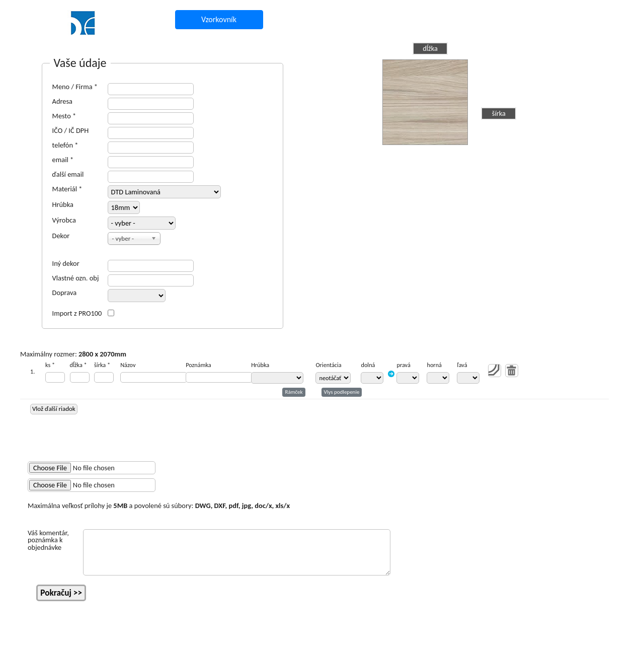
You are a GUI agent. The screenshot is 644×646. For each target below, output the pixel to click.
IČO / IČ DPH (71, 130)
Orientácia (328, 365)
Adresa (62, 101)
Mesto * (64, 116)
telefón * (65, 145)
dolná (368, 365)
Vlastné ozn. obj (76, 278)
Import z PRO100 (77, 313)
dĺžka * (78, 365)
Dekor (61, 236)
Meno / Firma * (75, 87)
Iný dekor (66, 263)
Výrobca (64, 220)
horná (434, 365)
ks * (50, 365)
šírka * (102, 365)
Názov (128, 365)
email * (63, 160)
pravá (403, 365)
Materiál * (67, 189)
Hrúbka (63, 204)
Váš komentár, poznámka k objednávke (48, 540)
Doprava (65, 293)
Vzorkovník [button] (219, 19)
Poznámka (198, 365)
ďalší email (68, 174)
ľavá (462, 365)
